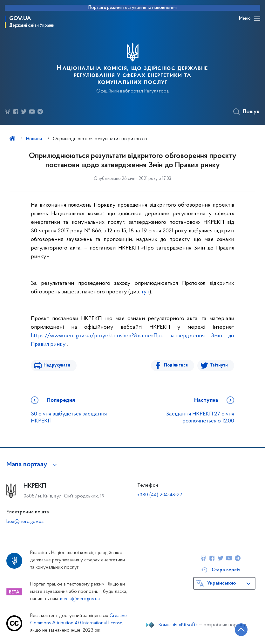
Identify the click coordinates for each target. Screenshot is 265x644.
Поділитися (176, 365)
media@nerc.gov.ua (80, 599)
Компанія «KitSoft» (178, 625)
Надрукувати (57, 365)
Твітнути (219, 365)
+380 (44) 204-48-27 (160, 495)
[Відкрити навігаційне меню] (257, 19)
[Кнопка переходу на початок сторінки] (241, 630)
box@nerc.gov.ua (25, 522)
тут (145, 292)
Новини (34, 139)
